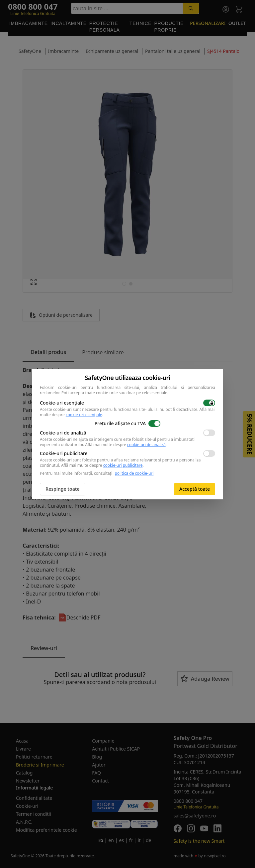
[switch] (209, 403)
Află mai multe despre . (126, 445)
